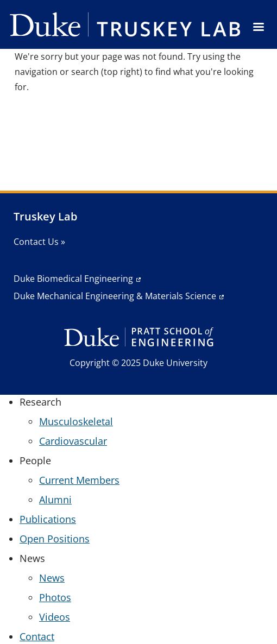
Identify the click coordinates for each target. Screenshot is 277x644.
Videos (55, 617)
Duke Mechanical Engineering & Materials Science (115, 296)
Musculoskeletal (76, 421)
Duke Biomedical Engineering (73, 279)
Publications (48, 519)
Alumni (55, 500)
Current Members (79, 480)
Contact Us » (39, 242)
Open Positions (55, 539)
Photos (55, 597)
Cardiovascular (73, 441)
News (52, 578)
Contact (37, 636)
